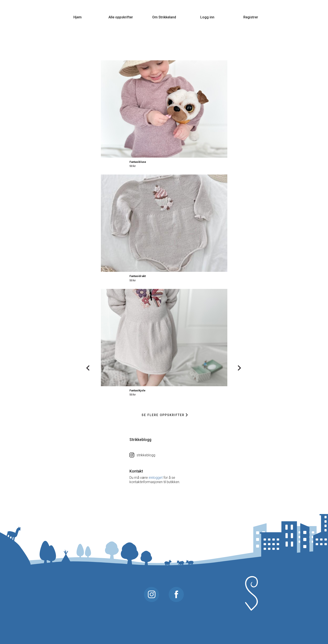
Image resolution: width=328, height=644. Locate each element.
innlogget (156, 478)
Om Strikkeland (164, 17)
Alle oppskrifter (121, 17)
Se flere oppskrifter (165, 415)
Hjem (78, 17)
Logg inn (207, 17)
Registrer (251, 17)
